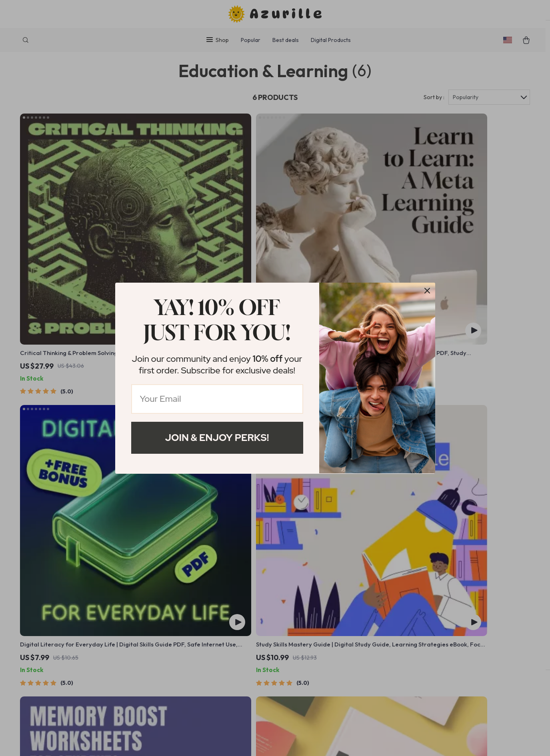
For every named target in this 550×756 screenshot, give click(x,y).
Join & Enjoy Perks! (217, 438)
